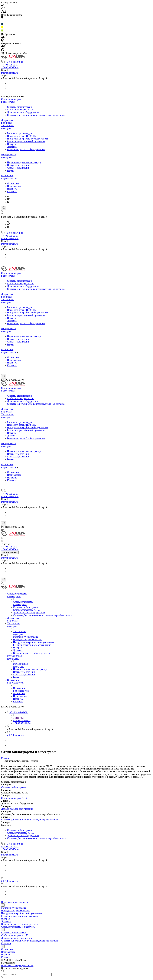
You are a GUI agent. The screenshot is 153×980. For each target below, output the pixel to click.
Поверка (11, 144)
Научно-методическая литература (24, 162)
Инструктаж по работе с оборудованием (27, 139)
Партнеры (12, 189)
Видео (10, 170)
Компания (6, 943)
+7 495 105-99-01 (14, 62)
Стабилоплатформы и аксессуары (11, 100)
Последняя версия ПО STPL (21, 136)
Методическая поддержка (8, 156)
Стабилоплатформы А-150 (21, 110)
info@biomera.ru (9, 73)
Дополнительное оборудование (23, 112)
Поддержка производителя (15, 902)
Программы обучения (18, 165)
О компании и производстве (9, 177)
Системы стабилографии (20, 107)
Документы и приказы (7, 121)
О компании (13, 183)
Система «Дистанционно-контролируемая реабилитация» (36, 115)
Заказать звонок (10, 552)
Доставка (12, 147)
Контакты (12, 191)
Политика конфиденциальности (17, 965)
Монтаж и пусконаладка (19, 133)
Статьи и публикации (18, 168)
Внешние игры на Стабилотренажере (26, 149)
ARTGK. (20, 963)
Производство (14, 186)
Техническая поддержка (8, 127)
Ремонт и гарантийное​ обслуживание (26, 141)
